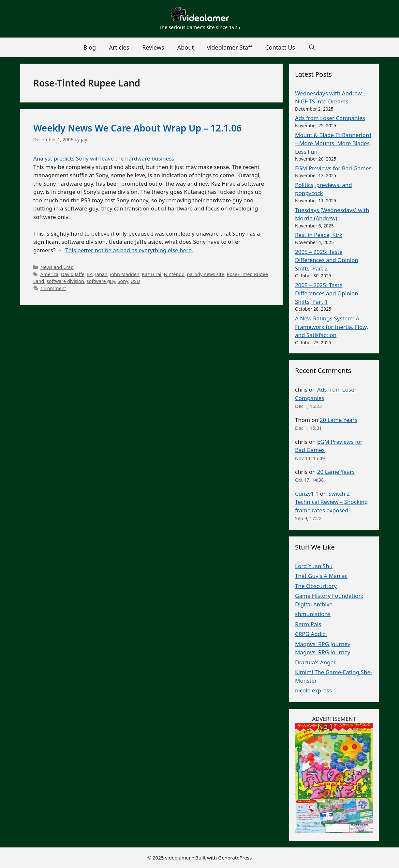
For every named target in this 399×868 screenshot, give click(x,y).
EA (90, 274)
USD (135, 281)
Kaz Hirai (152, 274)
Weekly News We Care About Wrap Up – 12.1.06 (137, 128)
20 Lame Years (339, 420)
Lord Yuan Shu (314, 566)
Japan (101, 274)
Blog (90, 47)
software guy (101, 281)
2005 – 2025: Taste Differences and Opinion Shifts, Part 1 (327, 293)
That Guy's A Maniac (321, 576)
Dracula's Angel (315, 662)
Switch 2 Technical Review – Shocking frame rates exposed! (331, 502)
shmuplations (313, 614)
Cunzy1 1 (307, 494)
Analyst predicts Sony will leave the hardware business (104, 158)
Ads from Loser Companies (330, 118)
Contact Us (280, 47)
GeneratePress (235, 858)
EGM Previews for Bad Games (333, 168)
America (50, 274)
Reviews (153, 47)
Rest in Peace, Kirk (319, 235)
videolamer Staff (230, 47)
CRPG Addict (311, 634)
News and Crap (57, 267)
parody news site (206, 274)
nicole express (313, 690)
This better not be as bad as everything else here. (129, 250)
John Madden (125, 274)
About (186, 47)
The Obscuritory (316, 586)
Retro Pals (308, 624)
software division (65, 281)
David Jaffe (73, 274)
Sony (123, 281)
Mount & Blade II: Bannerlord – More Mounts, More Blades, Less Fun (333, 143)
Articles (119, 47)
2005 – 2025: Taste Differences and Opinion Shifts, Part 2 (327, 260)
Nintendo (174, 274)
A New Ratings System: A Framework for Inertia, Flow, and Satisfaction (332, 327)
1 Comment (53, 288)
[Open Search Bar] (312, 47)
